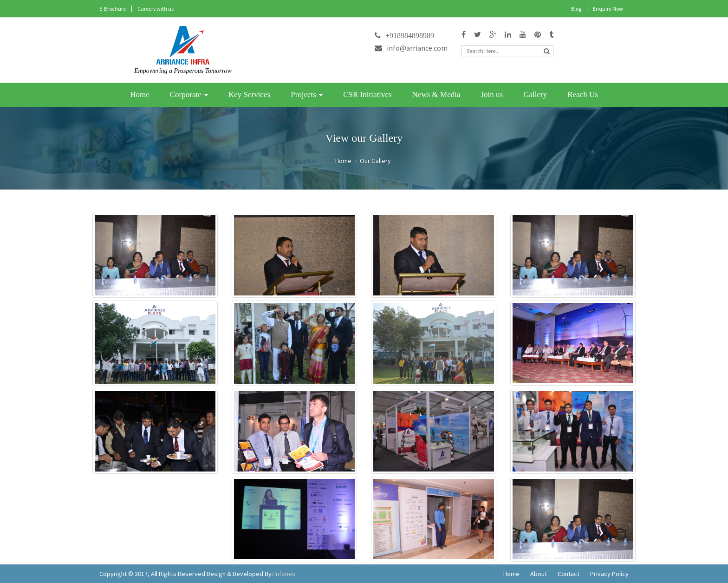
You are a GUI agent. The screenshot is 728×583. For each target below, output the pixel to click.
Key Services (249, 95)
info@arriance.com (411, 48)
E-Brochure (113, 9)
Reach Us (583, 95)
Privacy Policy (609, 574)
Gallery (535, 95)
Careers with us (156, 9)
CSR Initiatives (367, 95)
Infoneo (285, 574)
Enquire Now (608, 9)
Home (140, 95)
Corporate (189, 95)
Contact (569, 574)
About (539, 574)
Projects (307, 95)
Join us (492, 95)
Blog (576, 9)
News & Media (436, 95)
